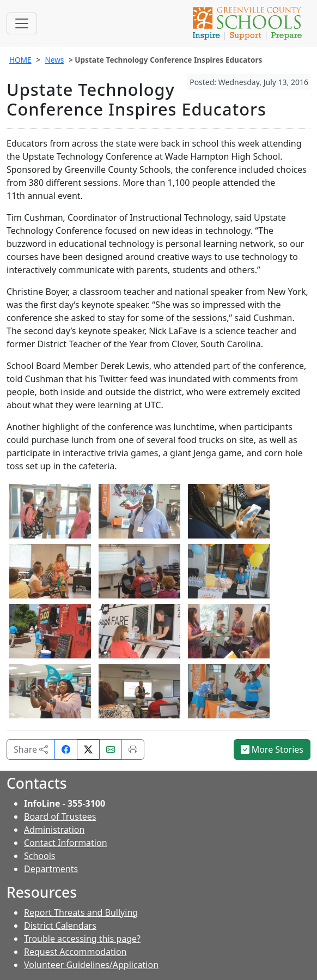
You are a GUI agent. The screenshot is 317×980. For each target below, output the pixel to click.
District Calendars (60, 925)
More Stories (272, 749)
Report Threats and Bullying (81, 912)
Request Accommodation (75, 952)
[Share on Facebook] (66, 749)
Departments (51, 869)
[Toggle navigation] (22, 23)
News (54, 60)
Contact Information (66, 843)
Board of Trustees (60, 816)
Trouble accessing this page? (82, 939)
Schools (40, 856)
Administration (54, 830)
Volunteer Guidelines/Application (91, 965)
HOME (20, 60)
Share (31, 749)
